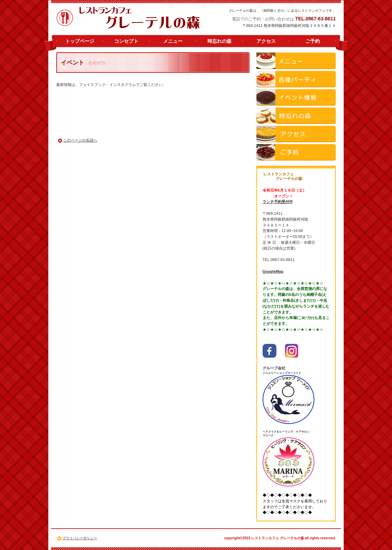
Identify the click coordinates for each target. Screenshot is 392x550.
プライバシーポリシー (80, 538)
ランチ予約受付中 (278, 202)
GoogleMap (273, 271)
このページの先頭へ (80, 140)
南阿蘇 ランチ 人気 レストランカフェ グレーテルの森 (128, 18)
